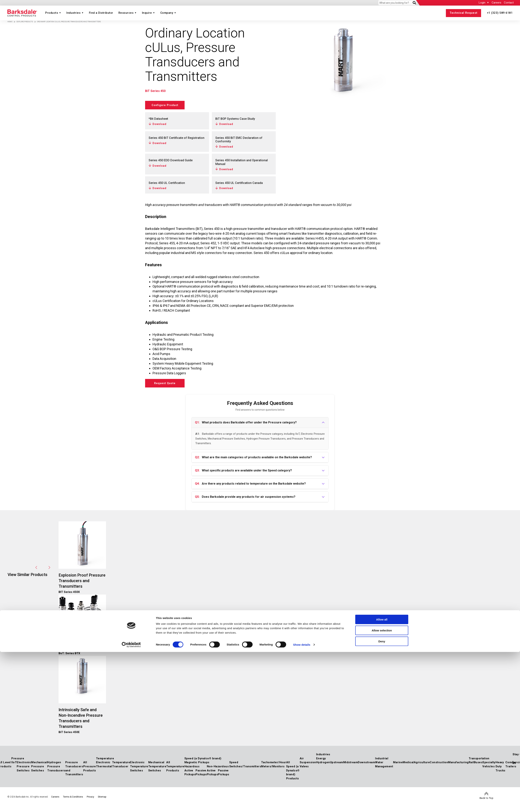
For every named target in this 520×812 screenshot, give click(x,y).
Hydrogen (323, 765)
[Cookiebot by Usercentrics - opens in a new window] (131, 805)
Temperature (105, 761)
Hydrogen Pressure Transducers (56, 769)
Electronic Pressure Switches (24, 769)
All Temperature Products (175, 769)
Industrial (382, 761)
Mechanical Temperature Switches (157, 769)
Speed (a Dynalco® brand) (203, 761)
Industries (73, 13)
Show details (302, 805)
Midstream (351, 765)
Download (159, 124)
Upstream (337, 765)
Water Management (384, 767)
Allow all (382, 779)
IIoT (14, 765)
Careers (496, 3)
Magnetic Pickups (197, 765)
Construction (439, 765)
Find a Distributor (101, 13)
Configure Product (168, 105)
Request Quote (168, 384)
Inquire (147, 13)
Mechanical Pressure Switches (39, 769)
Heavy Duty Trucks (500, 769)
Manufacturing (458, 765)
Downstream (366, 765)
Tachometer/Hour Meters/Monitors (274, 767)
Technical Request (463, 13)
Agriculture (422, 765)
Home (10, 22)
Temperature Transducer (121, 767)
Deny (382, 801)
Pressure (18, 761)
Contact (509, 3)
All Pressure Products (90, 769)
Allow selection (382, 790)
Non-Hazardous (218, 769)
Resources (126, 13)
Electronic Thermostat (104, 767)
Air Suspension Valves (308, 765)
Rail (471, 765)
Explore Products (25, 22)
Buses (478, 765)
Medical (408, 765)
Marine (398, 765)
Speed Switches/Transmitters (245, 767)
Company (167, 13)
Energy (321, 761)
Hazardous (192, 769)
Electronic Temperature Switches (139, 769)
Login (482, 3)
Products (52, 13)
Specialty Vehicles (489, 767)
